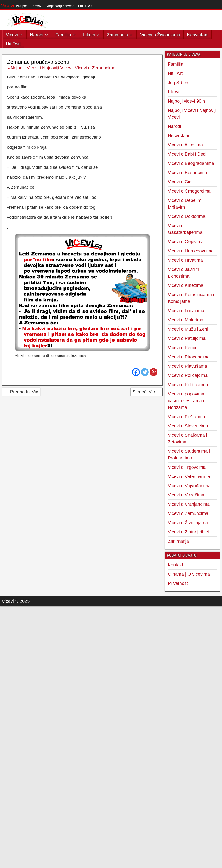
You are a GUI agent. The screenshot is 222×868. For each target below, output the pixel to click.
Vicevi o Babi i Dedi (187, 154)
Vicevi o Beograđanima (191, 163)
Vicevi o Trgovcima (187, 467)
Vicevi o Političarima (188, 385)
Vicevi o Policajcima (188, 375)
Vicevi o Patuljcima (187, 338)
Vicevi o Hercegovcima (191, 251)
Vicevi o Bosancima (187, 173)
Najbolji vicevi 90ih (186, 101)
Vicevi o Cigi (180, 182)
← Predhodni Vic (21, 392)
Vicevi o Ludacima (186, 311)
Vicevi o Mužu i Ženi (188, 329)
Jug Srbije (178, 83)
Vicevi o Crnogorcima (189, 191)
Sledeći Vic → (147, 392)
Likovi (89, 35)
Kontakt (176, 565)
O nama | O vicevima (189, 574)
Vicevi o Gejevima (186, 242)
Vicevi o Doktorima (187, 216)
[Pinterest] (154, 372)
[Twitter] (145, 372)
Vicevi (7, 6)
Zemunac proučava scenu (38, 62)
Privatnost (178, 583)
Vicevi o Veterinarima (189, 476)
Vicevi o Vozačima (186, 495)
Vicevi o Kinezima (186, 285)
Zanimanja (117, 35)
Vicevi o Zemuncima (95, 68)
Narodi (37, 35)
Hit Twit (13, 44)
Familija (63, 35)
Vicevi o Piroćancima (189, 357)
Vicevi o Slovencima (188, 426)
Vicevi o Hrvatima (185, 260)
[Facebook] (136, 372)
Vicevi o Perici (182, 348)
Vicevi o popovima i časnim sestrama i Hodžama (187, 401)
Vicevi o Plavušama (187, 366)
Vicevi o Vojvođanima (189, 486)
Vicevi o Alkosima (185, 145)
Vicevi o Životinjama (160, 35)
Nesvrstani (198, 35)
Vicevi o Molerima (186, 320)
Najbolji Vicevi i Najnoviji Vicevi (42, 68)
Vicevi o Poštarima (186, 417)
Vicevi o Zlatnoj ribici (188, 532)
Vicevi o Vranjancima (189, 504)
